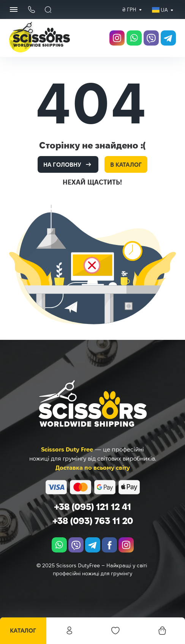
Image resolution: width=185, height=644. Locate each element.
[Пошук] (48, 9)
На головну (62, 165)
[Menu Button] (14, 9)
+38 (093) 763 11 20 (93, 521)
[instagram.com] (117, 38)
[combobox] (129, 10)
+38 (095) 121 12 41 (92, 507)
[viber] (151, 38)
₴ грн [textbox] (129, 9)
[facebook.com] (109, 545)
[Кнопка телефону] (31, 10)
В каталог (126, 165)
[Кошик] (162, 631)
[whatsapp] (134, 38)
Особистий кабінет (70, 631)
